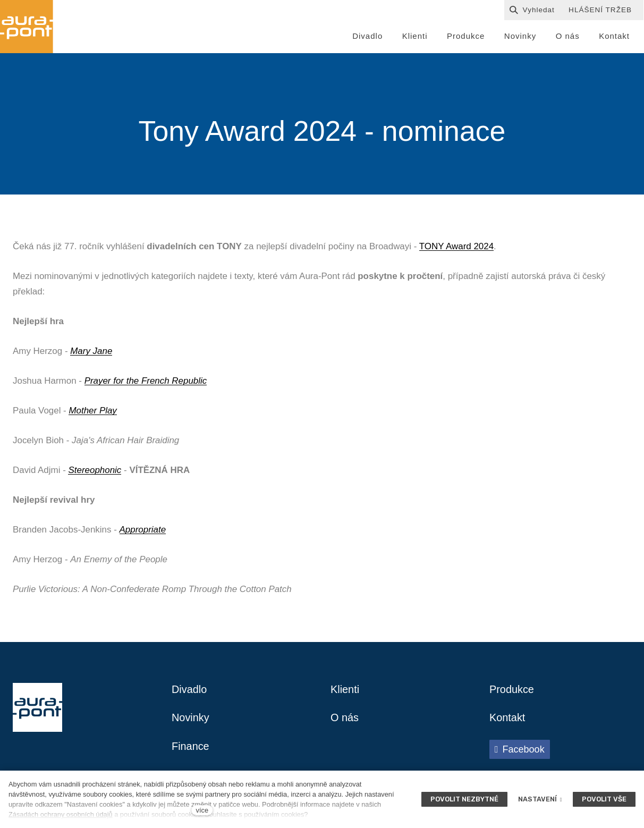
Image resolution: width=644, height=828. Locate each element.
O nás (345, 719)
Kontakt (507, 719)
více (202, 810)
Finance (190, 747)
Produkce (512, 690)
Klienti (345, 690)
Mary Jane (91, 351)
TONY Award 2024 (456, 246)
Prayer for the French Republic (146, 381)
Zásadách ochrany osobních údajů (61, 814)
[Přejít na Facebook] (520, 750)
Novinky (190, 719)
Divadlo (189, 690)
